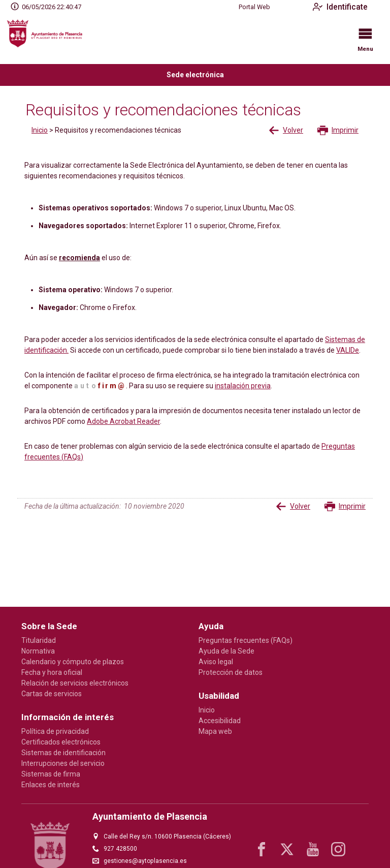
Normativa (38, 651)
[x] (287, 849)
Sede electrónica (195, 75)
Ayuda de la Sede (226, 651)
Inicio (40, 130)
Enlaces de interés (51, 785)
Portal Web (254, 7)
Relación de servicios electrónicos (75, 683)
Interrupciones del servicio (63, 763)
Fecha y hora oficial (52, 672)
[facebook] (262, 849)
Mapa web (215, 731)
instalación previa (243, 386)
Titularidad (39, 640)
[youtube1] (313, 849)
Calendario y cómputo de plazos (73, 662)
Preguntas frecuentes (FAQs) (246, 640)
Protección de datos (231, 672)
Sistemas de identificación (63, 753)
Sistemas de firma (51, 774)
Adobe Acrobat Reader (123, 421)
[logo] (50, 39)
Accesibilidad (220, 721)
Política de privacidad (55, 731)
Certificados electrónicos (61, 742)
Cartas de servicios (52, 694)
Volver (286, 130)
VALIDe (348, 350)
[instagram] (338, 849)
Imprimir (338, 130)
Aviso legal (216, 662)
